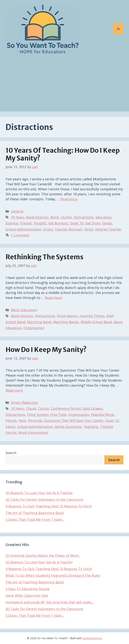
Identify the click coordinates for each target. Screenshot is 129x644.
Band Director (37, 217)
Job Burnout (58, 223)
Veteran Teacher (108, 229)
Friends (26, 223)
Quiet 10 (76, 223)
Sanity (107, 223)
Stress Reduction (24, 403)
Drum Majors (67, 316)
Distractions (84, 217)
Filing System (38, 415)
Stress (48, 229)
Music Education (24, 310)
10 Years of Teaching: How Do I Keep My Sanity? (63, 154)
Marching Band (39, 322)
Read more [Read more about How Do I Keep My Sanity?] (14, 390)
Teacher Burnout (68, 229)
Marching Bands (66, 322)
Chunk (31, 408)
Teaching (91, 427)
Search (11, 453)
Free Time (58, 415)
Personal (35, 420)
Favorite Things (92, 316)
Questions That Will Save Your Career (74, 420)
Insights (40, 223)
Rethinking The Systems (44, 257)
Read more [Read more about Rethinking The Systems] (53, 298)
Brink (55, 217)
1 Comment (20, 235)
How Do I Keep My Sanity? (46, 350)
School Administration (23, 229)
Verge (89, 229)
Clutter (66, 217)
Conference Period (66, 408)
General (17, 211)
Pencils (11, 420)
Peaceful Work (102, 415)
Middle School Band (96, 322)
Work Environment (33, 433)
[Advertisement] (64, 85)
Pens (22, 420)
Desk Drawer (93, 408)
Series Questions (68, 427)
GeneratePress (92, 638)
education (103, 217)
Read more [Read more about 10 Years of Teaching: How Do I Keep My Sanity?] (69, 199)
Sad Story (93, 223)
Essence (12, 223)
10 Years (18, 217)
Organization (34, 328)
